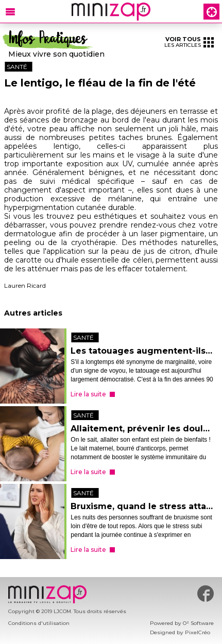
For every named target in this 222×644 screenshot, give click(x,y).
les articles (189, 42)
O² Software (198, 623)
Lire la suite (88, 394)
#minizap (206, 594)
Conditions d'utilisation (39, 623)
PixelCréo (198, 632)
